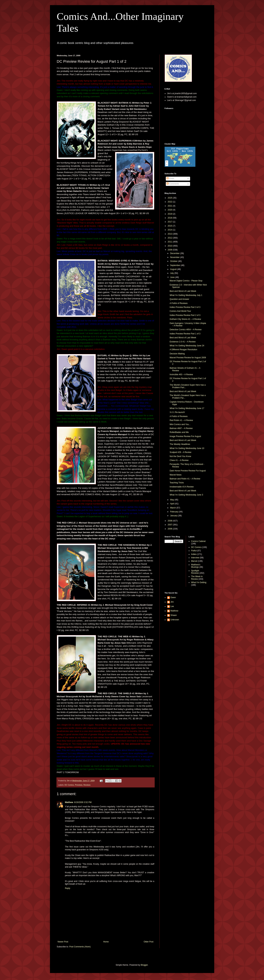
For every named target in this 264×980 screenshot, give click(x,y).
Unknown (175, 620)
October (174, 261)
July (172, 273)
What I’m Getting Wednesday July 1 (186, 295)
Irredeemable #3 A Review (182, 487)
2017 (170, 222)
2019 (170, 214)
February (174, 512)
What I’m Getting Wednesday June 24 (187, 346)
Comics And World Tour (180, 311)
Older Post (149, 942)
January (174, 516)
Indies (194, 554)
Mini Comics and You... (180, 424)
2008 (170, 521)
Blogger (144, 965)
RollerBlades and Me (179, 432)
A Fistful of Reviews (179, 303)
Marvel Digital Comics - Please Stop (186, 281)
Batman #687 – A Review (181, 428)
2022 (170, 202)
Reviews (87, 785)
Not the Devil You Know (180, 456)
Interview (195, 558)
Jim (172, 602)
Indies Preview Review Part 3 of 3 (185, 307)
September (175, 265)
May (172, 500)
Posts (170, 179)
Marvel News (175, 475)
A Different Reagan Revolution (183, 350)
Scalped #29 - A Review (180, 452)
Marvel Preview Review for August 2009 (188, 358)
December (175, 253)
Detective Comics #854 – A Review (185, 330)
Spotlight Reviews (195, 572)
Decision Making (177, 354)
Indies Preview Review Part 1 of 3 (185, 334)
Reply (68, 888)
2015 (170, 226)
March (173, 508)
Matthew (69, 802)
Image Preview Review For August (185, 436)
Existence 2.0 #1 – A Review (182, 342)
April (172, 504)
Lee (172, 606)
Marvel (194, 561)
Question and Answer (179, 299)
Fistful (194, 551)
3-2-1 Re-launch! (177, 412)
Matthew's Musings (196, 566)
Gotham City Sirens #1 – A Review (185, 319)
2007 (170, 525)
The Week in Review (197, 578)
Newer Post (63, 942)
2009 (170, 250)
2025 (170, 198)
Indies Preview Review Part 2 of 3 (185, 315)
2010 (170, 246)
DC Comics (69, 785)
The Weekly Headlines (180, 444)
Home (106, 942)
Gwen (173, 597)
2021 (170, 206)
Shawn (174, 615)
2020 (170, 210)
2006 (170, 529)
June (173, 277)
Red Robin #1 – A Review (181, 420)
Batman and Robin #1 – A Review (185, 479)
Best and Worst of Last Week (183, 291)
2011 (170, 242)
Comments (173, 184)
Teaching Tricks (177, 483)
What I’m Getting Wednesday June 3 (186, 495)
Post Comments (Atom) (80, 947)
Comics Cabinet (198, 541)
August (174, 269)
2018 (170, 218)
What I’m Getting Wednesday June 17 (187, 408)
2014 (170, 230)
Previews (79, 785)
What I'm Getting (199, 582)
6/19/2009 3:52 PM (83, 802)
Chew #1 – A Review (179, 460)
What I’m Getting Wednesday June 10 (187, 448)
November (175, 257)
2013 (170, 234)
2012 (170, 238)
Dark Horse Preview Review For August (188, 471)
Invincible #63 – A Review (181, 375)
